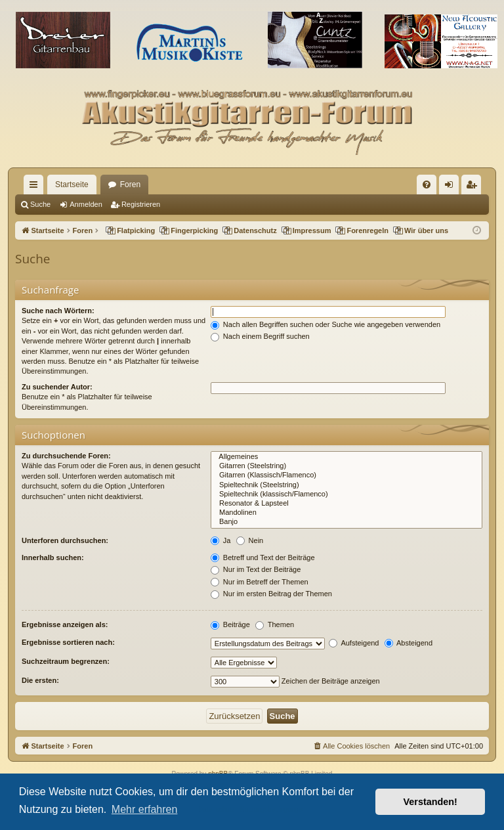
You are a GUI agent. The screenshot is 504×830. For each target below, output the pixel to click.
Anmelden (86, 204)
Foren (130, 185)
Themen (275, 624)
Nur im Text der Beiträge (256, 569)
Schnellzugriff (36, 187)
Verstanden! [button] (430, 802)
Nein (250, 540)
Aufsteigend (354, 643)
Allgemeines (346, 457)
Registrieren (141, 204)
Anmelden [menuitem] (452, 187)
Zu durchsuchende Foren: (66, 456)
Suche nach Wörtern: (58, 311)
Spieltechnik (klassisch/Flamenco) (346, 494)
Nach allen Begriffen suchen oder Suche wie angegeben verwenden (325, 324)
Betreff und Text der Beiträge (263, 557)
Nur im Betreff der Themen (260, 582)
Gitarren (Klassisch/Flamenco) (346, 475)
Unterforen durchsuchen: (65, 540)
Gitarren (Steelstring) (346, 466)
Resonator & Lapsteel (346, 504)
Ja (221, 540)
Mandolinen (346, 513)
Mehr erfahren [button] (145, 809)
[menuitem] (427, 185)
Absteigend (409, 643)
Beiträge (230, 624)
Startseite (72, 185)
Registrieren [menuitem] (474, 187)
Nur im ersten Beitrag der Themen (271, 594)
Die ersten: (40, 680)
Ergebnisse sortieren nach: (68, 642)
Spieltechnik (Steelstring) (346, 485)
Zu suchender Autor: (57, 387)
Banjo (346, 522)
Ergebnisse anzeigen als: (65, 624)
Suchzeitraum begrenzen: (66, 661)
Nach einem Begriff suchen (260, 336)
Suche (40, 204)
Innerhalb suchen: (53, 557)
